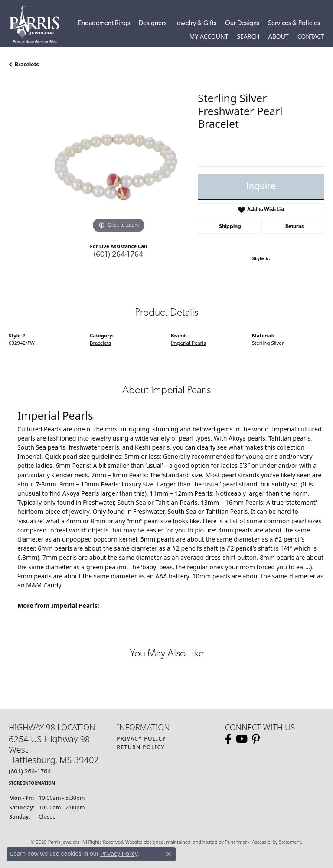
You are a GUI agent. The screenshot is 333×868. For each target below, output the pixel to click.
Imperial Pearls (188, 343)
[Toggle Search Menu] (248, 36)
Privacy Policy (119, 854)
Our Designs (242, 24)
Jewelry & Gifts (196, 24)
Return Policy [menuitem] (141, 747)
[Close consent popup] (169, 854)
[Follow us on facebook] (228, 739)
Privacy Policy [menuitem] (141, 739)
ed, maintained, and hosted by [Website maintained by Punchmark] (191, 842)
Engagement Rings (104, 24)
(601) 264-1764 (118, 255)
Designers (153, 24)
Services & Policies (294, 24)
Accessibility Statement (277, 842)
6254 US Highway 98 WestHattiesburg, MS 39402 (54, 760)
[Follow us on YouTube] (242, 739)
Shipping (230, 227)
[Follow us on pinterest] (256, 739)
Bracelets (27, 64)
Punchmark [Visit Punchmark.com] (237, 842)
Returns (294, 227)
